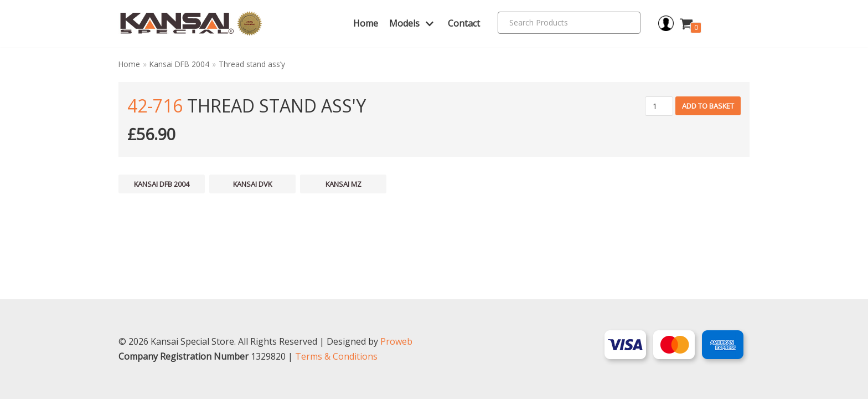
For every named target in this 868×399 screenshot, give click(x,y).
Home (366, 23)
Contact (464, 23)
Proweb (396, 341)
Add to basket (708, 106)
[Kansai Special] (191, 24)
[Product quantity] (659, 106)
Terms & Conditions (336, 356)
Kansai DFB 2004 (179, 64)
